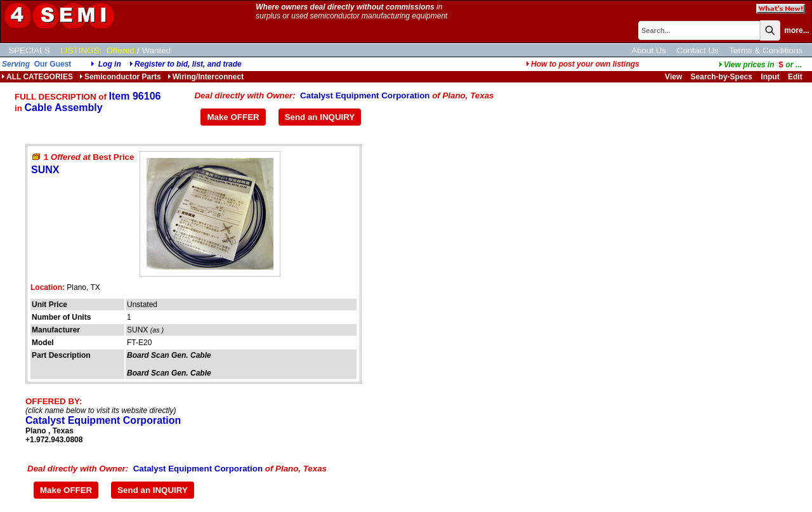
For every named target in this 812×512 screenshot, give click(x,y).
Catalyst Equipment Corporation (365, 95)
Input (770, 77)
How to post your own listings (583, 64)
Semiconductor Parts (120, 77)
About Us (649, 50)
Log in (110, 64)
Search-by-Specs (722, 77)
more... (796, 30)
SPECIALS (29, 50)
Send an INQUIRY (320, 117)
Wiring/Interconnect (206, 77)
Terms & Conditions (766, 50)
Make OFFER (233, 117)
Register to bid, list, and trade (188, 64)
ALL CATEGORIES (37, 77)
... (760, 65)
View (673, 77)
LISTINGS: (81, 50)
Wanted (156, 50)
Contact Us (698, 50)
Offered (121, 50)
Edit (796, 77)
